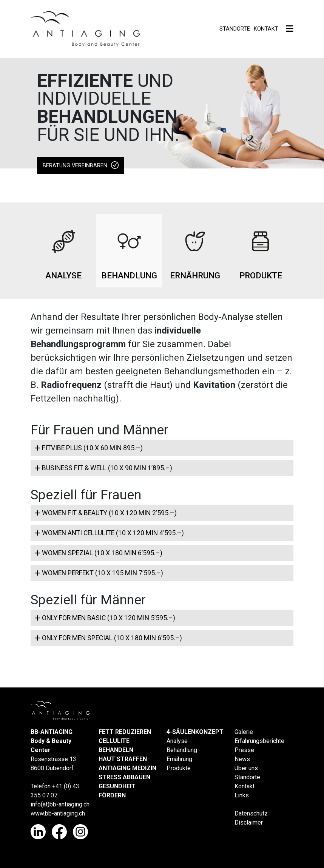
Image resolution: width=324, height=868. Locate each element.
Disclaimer (249, 822)
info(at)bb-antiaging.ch (60, 804)
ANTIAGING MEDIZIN (127, 768)
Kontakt (266, 29)
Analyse (177, 741)
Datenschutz (251, 813)
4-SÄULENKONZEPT (195, 732)
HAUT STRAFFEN (123, 759)
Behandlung (182, 750)
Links (242, 795)
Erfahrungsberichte (259, 741)
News (242, 759)
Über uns (246, 768)
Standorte (235, 29)
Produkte (179, 768)
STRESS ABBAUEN (124, 777)
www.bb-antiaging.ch (58, 813)
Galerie (244, 732)
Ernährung (179, 759)
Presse (244, 750)
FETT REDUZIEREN (125, 732)
